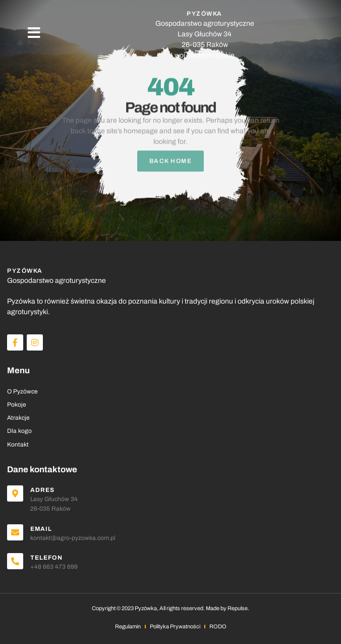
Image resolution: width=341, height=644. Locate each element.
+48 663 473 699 (54, 567)
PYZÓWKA (205, 14)
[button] (34, 33)
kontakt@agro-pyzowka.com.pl (73, 538)
